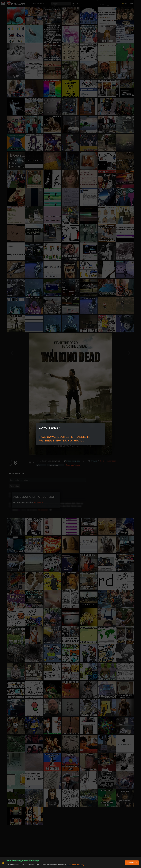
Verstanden (132, 863)
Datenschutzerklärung (75, 865)
